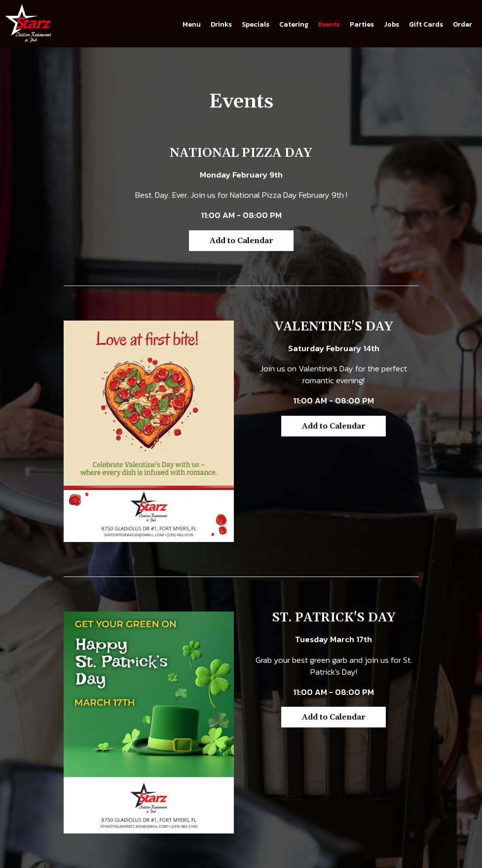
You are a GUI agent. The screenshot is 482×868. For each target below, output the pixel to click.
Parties (362, 25)
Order (463, 25)
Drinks (221, 25)
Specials (256, 25)
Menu (192, 25)
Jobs (391, 25)
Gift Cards (426, 25)
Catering (294, 25)
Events (329, 25)
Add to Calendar (241, 241)
